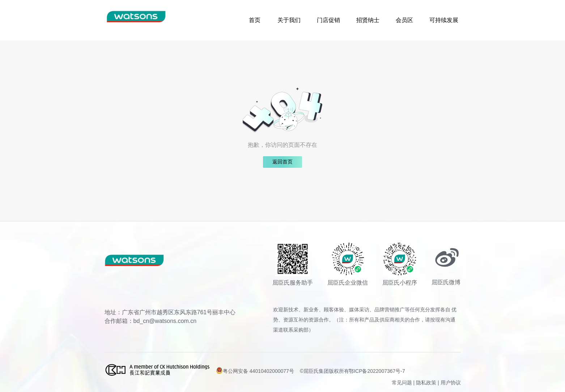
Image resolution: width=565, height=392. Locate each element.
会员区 (404, 20)
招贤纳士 (368, 20)
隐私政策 (426, 383)
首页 (255, 20)
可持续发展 (444, 20)
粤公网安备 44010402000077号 (255, 370)
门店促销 (328, 20)
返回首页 (282, 162)
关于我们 (289, 20)
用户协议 (451, 383)
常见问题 (402, 383)
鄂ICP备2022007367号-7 (377, 371)
